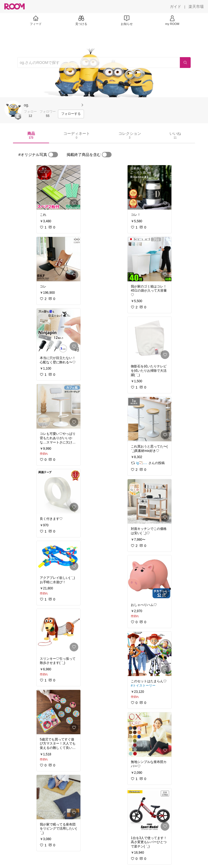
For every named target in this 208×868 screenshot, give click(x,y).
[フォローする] (71, 114)
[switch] (53, 155)
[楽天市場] (196, 6)
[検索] (185, 63)
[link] (58, 187)
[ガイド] (175, 6)
